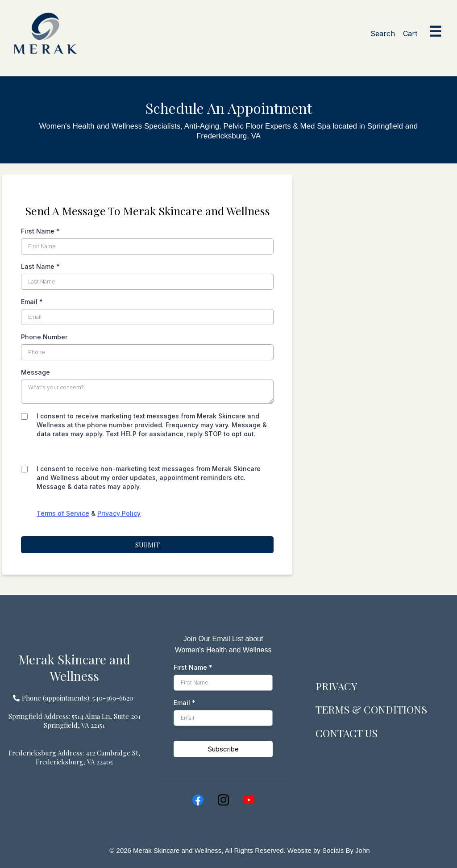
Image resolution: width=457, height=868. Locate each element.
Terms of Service (63, 513)
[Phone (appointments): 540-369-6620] (74, 698)
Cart (410, 33)
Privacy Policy (119, 513)
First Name (40, 231)
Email (32, 302)
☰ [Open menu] (435, 32)
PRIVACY (338, 686)
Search (383, 33)
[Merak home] (46, 34)
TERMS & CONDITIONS (375, 709)
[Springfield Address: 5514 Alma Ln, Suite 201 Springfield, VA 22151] (74, 721)
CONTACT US (349, 732)
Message (35, 372)
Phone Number (44, 337)
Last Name (40, 266)
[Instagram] (223, 800)
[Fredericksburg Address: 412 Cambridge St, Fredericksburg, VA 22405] (74, 757)
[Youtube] (249, 800)
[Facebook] (198, 800)
